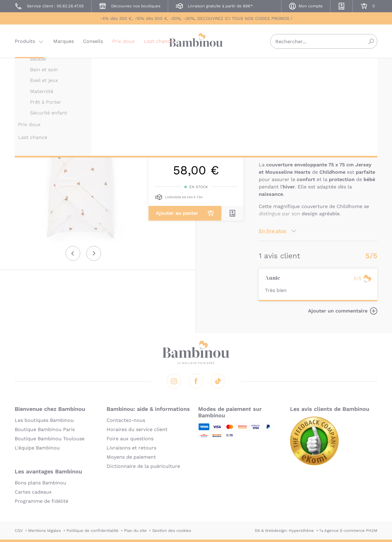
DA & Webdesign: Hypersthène (284, 531)
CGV (19, 531)
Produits (25, 41)
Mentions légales (45, 531)
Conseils (93, 41)
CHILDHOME (271, 67)
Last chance (158, 41)
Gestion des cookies (172, 531)
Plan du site (135, 531)
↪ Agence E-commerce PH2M (348, 531)
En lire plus (273, 231)
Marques (64, 41)
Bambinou (196, 41)
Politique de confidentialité (92, 531)
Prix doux (123, 41)
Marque (302, 146)
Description (273, 146)
